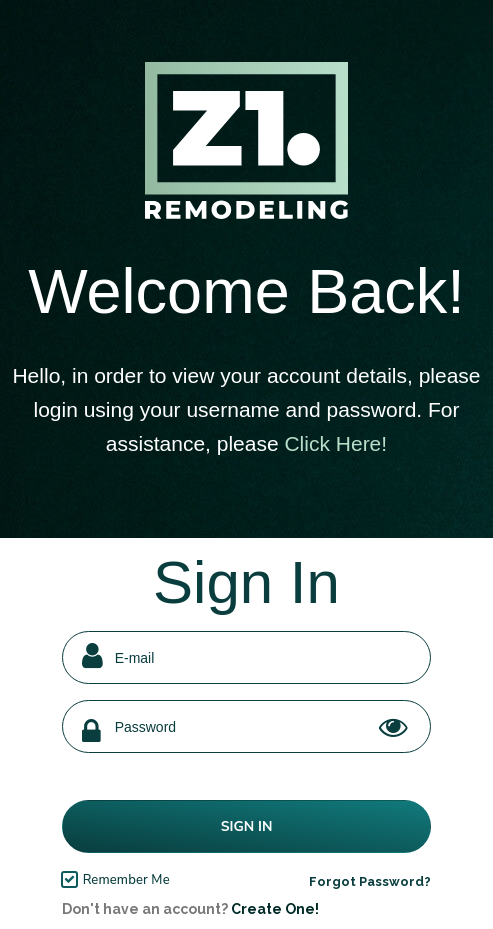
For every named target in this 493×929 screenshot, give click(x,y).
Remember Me (126, 880)
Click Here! (335, 443)
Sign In (247, 826)
